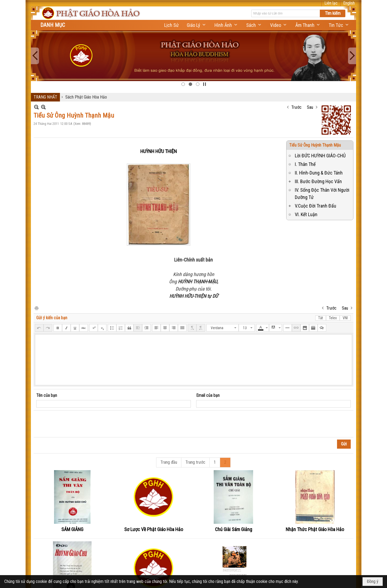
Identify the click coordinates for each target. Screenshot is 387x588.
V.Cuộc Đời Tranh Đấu (316, 206)
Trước (296, 107)
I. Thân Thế (305, 164)
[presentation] (77, 424)
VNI (345, 318)
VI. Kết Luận (306, 214)
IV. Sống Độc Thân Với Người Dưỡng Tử (322, 194)
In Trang (36, 308)
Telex (333, 318)
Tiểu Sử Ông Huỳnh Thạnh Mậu (315, 145)
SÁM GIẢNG (72, 529)
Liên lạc (331, 3)
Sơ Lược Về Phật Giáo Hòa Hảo (154, 529)
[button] (197, 25)
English (349, 3)
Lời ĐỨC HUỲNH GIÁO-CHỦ (320, 156)
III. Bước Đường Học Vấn (318, 181)
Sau (310, 107)
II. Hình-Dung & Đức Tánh (319, 173)
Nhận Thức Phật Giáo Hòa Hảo (315, 529)
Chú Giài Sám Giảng (234, 529)
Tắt (321, 318)
